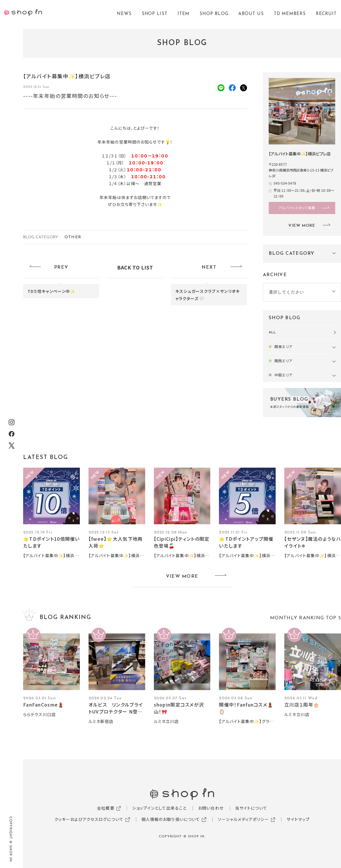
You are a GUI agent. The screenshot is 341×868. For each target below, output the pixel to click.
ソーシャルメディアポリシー (243, 819)
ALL (272, 332)
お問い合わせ (211, 808)
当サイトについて (251, 808)
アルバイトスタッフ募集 (297, 208)
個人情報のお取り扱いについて (171, 819)
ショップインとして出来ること (159, 808)
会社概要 (106, 808)
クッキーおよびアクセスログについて (89, 819)
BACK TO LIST (135, 267)
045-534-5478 (285, 183)
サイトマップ (298, 819)
